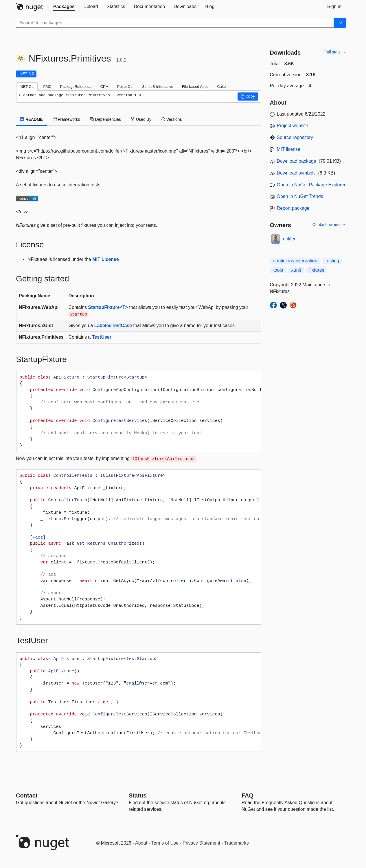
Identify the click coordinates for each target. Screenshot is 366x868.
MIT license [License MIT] (289, 149)
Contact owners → (329, 225)
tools (278, 270)
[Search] (340, 23)
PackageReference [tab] (76, 87)
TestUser (102, 337)
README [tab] (32, 119)
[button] (248, 97)
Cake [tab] (221, 87)
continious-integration (295, 261)
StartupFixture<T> (108, 307)
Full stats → (335, 52)
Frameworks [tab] (66, 119)
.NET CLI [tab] (27, 87)
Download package (297, 161)
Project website (293, 126)
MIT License (106, 259)
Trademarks (237, 843)
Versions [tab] (172, 119)
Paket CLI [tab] (125, 87)
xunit (296, 270)
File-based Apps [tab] (195, 87)
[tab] (64, 7)
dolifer (289, 239)
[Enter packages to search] (175, 23)
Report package (293, 208)
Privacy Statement (201, 843)
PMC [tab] (47, 87)
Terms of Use (165, 843)
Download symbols (296, 173)
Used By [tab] (141, 119)
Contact (27, 795)
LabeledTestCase (113, 325)
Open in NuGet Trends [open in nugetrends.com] (300, 196)
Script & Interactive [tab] (158, 87)
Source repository (295, 137)
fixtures (317, 270)
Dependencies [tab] (105, 119)
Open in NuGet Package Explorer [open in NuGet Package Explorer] (311, 185)
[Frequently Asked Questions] (248, 795)
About (141, 843)
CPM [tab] (104, 87)
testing (332, 261)
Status (138, 795)
